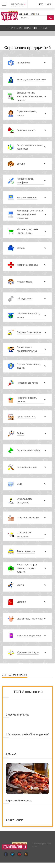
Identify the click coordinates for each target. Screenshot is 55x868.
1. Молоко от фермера (17, 715)
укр (49, 4)
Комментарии (40, 844)
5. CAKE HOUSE (14, 820)
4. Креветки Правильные (18, 801)
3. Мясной (11, 754)
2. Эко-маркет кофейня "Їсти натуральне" (27, 734)
